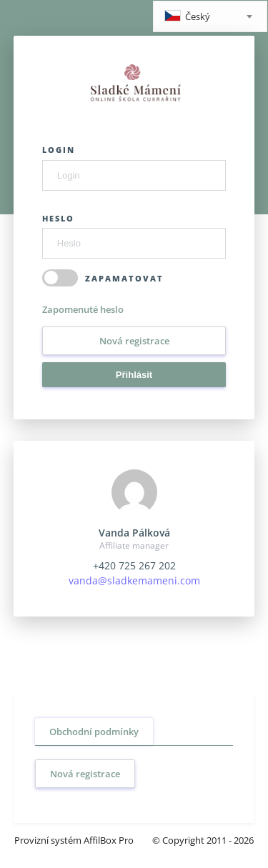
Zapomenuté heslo (83, 309)
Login (59, 150)
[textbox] (210, 18)
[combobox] (210, 16)
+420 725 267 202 (134, 565)
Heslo (58, 218)
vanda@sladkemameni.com (134, 580)
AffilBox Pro (109, 840)
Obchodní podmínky (94, 732)
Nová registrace (134, 341)
